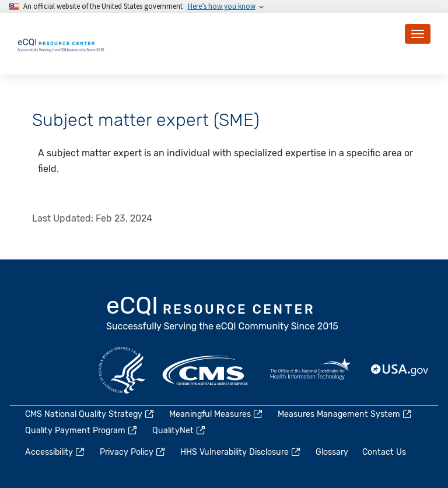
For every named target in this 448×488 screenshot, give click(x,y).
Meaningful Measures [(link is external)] (216, 414)
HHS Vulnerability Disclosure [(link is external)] (241, 452)
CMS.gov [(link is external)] (206, 370)
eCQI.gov (223, 315)
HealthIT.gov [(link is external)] (310, 370)
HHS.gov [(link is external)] (122, 370)
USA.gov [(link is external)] (400, 370)
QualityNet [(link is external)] (179, 431)
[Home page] (61, 43)
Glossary (332, 452)
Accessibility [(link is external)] (55, 452)
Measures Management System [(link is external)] (345, 414)
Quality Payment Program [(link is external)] (82, 431)
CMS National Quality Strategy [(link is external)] (90, 414)
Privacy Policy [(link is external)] (133, 452)
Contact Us (384, 452)
